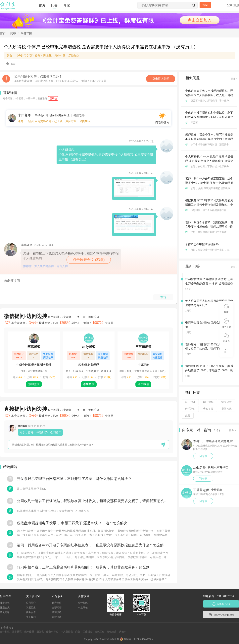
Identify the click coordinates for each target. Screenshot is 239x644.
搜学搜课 (17, 632)
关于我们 (31, 617)
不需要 (191, 123)
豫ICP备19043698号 (144, 639)
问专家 (203, 456)
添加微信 (34, 384)
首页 (42, 5)
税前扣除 (226, 409)
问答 (54, 5)
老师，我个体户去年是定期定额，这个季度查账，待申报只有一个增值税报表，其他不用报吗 (209, 183)
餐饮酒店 (112, 632)
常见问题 (5, 612)
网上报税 (208, 402)
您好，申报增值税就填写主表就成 (206, 232)
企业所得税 (52, 632)
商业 (78, 632)
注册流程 (5, 603)
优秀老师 (57, 603)
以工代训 (190, 402)
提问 (205, 5)
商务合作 (31, 612)
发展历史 (31, 608)
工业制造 (87, 632)
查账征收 (208, 409)
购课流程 (57, 612)
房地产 (123, 632)
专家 (67, 5)
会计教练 (83, 603)
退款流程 (57, 617)
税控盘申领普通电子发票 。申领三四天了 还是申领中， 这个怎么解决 (72, 523)
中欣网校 (83, 608)
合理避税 (190, 409)
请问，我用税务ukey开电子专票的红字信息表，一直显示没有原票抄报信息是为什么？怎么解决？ (94, 545)
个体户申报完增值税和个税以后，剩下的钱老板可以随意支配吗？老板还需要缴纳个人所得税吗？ (209, 117)
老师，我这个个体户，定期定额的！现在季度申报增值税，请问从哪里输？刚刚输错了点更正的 (209, 227)
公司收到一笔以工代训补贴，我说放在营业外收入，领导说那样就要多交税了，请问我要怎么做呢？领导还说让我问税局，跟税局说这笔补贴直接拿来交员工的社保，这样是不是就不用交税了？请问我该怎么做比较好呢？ (94, 501)
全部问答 (57, 608)
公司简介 (31, 603)
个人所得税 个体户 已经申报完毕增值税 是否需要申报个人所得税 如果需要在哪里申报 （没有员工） (209, 161)
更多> (234, 79)
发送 (163, 297)
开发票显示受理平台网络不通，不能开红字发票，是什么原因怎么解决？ (74, 479)
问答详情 (26, 33)
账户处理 (29, 632)
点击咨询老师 (161, 79)
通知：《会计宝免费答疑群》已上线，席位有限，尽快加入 (43, 56)
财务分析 (226, 402)
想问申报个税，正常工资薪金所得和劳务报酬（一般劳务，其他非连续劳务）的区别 (83, 567)
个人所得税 (67, 632)
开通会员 (5, 608)
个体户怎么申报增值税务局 (202, 244)
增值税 (40, 632)
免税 (188, 416)
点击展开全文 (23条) (89, 260)
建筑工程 (100, 632)
